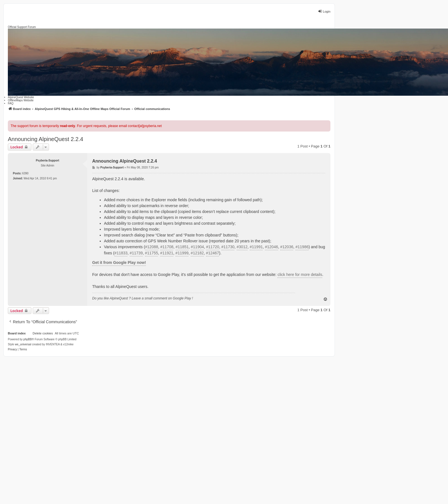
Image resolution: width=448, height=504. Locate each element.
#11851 (182, 247)
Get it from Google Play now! (119, 262)
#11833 (121, 253)
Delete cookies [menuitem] (43, 333)
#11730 (228, 247)
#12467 (213, 253)
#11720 (213, 247)
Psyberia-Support (47, 160)
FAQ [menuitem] (11, 103)
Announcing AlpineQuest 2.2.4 (46, 139)
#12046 (271, 247)
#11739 (136, 253)
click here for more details (300, 275)
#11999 (182, 253)
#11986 (302, 247)
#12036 (287, 247)
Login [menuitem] (324, 11)
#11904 (198, 247)
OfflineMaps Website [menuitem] (21, 100)
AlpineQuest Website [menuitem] (21, 97)
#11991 (256, 247)
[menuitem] (12, 350)
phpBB (28, 339)
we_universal (23, 344)
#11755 (152, 253)
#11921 (167, 253)
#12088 (152, 247)
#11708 (167, 247)
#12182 (197, 253)
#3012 (242, 247)
